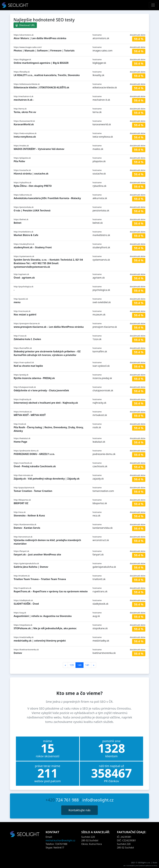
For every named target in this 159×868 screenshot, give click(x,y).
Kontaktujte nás (79, 810)
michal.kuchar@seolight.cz (60, 840)
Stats (155, 863)
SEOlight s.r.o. (145, 863)
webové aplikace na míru (148, 866)
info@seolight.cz (98, 800)
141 (87, 665)
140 (79, 665)
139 (72, 665)
